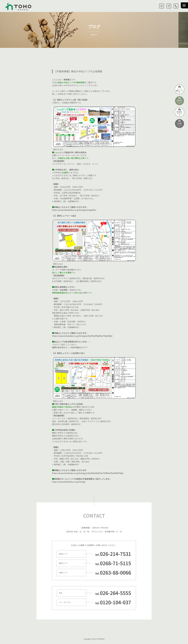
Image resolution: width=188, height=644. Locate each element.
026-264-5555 (115, 593)
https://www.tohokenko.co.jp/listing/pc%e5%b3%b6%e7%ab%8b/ (82, 336)
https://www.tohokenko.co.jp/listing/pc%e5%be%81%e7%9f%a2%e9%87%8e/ (88, 473)
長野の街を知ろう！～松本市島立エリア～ (70, 347)
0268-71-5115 (115, 563)
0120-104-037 (115, 602)
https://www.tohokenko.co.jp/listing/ (69, 482)
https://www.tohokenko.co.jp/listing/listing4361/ (74, 210)
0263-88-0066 (115, 573)
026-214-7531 (115, 554)
